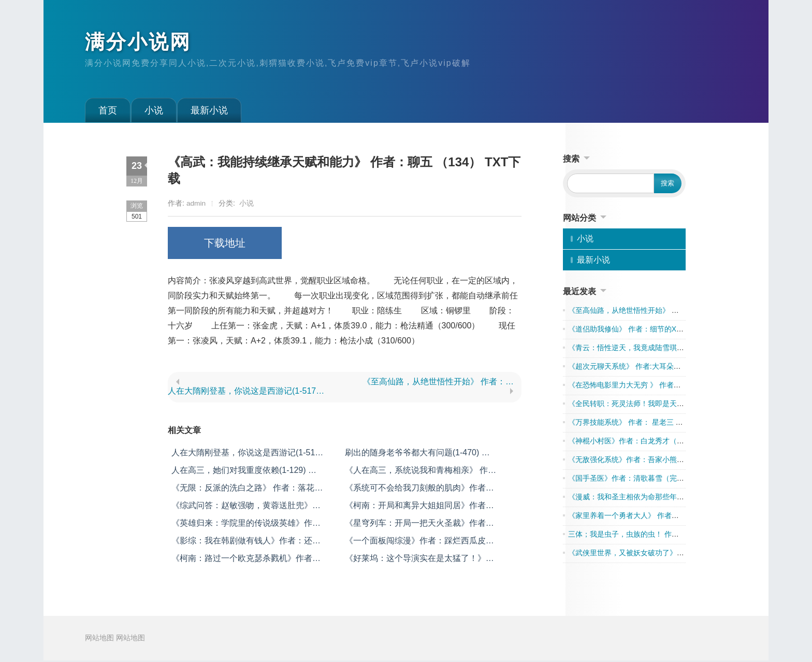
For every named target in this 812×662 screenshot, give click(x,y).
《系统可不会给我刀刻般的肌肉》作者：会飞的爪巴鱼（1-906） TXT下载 (419, 490)
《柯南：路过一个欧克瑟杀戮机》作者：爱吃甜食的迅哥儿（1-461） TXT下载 (246, 561)
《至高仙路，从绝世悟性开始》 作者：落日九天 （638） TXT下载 (442, 384)
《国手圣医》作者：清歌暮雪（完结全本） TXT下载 (652, 480)
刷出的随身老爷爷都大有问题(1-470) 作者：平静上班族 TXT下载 (417, 455)
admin (196, 205)
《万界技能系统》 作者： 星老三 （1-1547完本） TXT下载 (663, 424)
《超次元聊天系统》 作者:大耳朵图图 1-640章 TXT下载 (657, 368)
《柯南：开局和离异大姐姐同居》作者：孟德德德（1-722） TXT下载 (419, 508)
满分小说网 (141, 43)
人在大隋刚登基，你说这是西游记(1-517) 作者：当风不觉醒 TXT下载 (247, 393)
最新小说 (209, 112)
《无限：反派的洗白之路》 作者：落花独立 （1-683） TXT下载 (247, 490)
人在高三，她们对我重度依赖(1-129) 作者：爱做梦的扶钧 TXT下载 (244, 473)
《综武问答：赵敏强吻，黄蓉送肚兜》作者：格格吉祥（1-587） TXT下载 (246, 508)
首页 (108, 112)
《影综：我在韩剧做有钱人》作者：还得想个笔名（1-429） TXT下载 (246, 543)
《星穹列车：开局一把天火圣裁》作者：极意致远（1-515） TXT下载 (419, 526)
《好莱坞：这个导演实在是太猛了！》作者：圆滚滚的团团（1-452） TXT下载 (419, 561)
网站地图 (99, 640)
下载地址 (225, 245)
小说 (154, 112)
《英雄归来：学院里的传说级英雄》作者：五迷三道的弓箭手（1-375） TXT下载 (245, 526)
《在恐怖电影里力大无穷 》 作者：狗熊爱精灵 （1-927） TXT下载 (675, 387)
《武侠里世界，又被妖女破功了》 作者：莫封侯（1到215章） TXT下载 (683, 555)
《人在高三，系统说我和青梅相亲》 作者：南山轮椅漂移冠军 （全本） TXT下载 (417, 473)
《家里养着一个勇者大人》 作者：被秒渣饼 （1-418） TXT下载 (671, 517)
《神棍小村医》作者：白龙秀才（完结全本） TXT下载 (656, 443)
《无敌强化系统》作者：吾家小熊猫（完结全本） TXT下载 (663, 462)
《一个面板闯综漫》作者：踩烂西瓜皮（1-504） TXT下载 (415, 543)
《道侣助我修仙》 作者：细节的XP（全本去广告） (650, 331)
